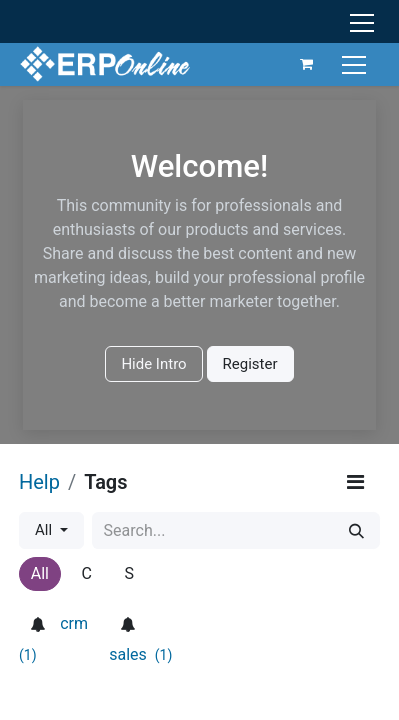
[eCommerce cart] (307, 64)
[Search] (356, 530)
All (45, 530)
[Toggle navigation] (356, 63)
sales (140, 654)
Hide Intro (153, 364)
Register (250, 364)
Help (39, 482)
